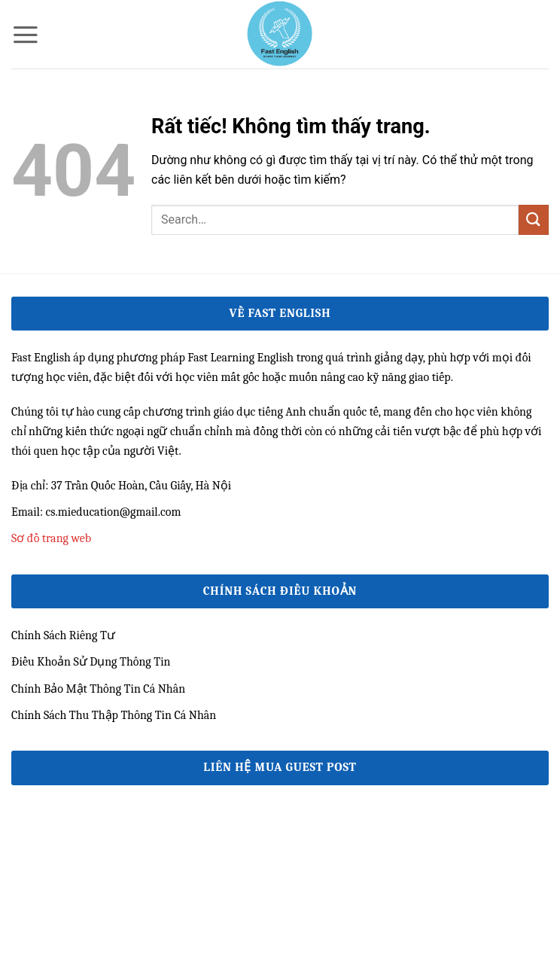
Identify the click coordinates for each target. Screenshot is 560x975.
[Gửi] (534, 219)
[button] (26, 35)
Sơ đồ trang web (51, 538)
